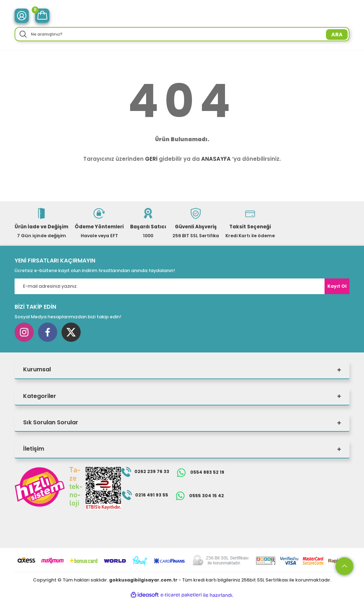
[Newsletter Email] (182, 286)
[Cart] (42, 16)
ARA (337, 34)
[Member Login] (22, 16)
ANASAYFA (216, 159)
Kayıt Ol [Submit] (337, 286)
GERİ (151, 159)
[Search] (182, 34)
